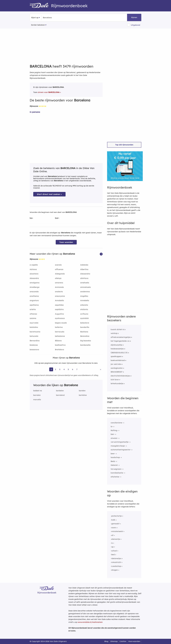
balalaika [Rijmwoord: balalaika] (34, 327)
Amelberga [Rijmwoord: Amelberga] (35, 287)
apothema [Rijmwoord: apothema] (34, 305)
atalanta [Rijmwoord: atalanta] (84, 309)
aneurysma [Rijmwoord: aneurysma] (60, 296)
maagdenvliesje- (118, 446)
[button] (101, 254)
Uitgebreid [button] (135, 25)
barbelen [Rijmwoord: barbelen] (60, 391)
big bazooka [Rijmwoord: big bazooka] (86, 341)
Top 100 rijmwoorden (124, 145)
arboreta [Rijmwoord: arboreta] (84, 305)
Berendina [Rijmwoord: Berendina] (85, 336)
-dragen (114, 570)
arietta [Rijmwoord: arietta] (33, 309)
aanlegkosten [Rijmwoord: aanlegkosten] (117, 368)
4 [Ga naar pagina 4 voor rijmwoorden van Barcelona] (64, 369)
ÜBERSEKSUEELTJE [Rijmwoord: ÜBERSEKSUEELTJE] (119, 353)
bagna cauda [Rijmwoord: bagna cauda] (61, 323)
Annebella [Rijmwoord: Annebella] (85, 300)
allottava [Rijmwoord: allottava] (84, 278)
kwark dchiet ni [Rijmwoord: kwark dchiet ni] (117, 329)
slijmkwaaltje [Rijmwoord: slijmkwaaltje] (116, 345)
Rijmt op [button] (35, 18)
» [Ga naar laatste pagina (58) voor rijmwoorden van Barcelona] (101, 369)
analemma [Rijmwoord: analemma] (85, 292)
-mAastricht (116, 562)
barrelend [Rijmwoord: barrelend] (60, 395)
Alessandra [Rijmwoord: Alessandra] (85, 274)
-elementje (115, 539)
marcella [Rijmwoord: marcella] (37, 400)
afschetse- (115, 477)
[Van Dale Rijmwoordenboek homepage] (40, 6)
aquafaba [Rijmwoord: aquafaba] (59, 305)
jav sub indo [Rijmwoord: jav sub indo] (116, 364)
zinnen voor (49, 92)
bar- (57, 218)
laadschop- (116, 457)
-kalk (113, 520)
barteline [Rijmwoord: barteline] (83, 395)
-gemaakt (115, 524)
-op (112, 547)
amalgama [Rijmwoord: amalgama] (35, 283)
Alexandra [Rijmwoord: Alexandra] (34, 278)
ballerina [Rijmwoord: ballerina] (59, 327)
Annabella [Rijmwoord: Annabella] (59, 300)
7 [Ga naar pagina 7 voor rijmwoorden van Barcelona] (77, 369)
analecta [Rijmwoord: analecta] (59, 292)
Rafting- (114, 430)
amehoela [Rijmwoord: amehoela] (85, 283)
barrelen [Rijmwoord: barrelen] (37, 395)
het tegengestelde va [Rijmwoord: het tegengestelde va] (120, 341)
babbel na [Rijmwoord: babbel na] (38, 391)
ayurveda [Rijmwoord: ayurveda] (34, 323)
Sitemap (114, 641)
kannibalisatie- (117, 473)
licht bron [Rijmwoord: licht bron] (115, 380)
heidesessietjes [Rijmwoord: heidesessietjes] (117, 349)
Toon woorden (66, 242)
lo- (112, 426)
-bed (113, 555)
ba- (31, 218)
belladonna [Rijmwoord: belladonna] (60, 336)
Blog (106, 641)
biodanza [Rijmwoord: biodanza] (34, 345)
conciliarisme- (117, 423)
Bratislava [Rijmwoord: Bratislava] (59, 349)
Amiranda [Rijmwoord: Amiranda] (59, 287)
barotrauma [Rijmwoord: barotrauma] (35, 332)
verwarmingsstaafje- (120, 442)
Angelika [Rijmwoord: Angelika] (84, 296)
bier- (113, 434)
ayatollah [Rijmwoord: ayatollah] (84, 318)
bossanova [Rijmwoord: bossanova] (34, 349)
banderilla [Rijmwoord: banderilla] (85, 327)
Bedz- (113, 461)
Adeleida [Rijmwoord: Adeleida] (84, 265)
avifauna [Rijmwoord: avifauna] (84, 314)
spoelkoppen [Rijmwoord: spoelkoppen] (116, 356)
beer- (113, 454)
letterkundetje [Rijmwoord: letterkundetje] (117, 383)
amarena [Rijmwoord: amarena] (59, 283)
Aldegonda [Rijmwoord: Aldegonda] (60, 274)
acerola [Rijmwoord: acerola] (58, 265)
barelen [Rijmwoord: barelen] (82, 391)
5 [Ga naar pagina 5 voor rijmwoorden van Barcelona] (68, 369)
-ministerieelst (117, 531)
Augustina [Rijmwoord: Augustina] (59, 314)
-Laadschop (116, 566)
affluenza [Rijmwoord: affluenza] (59, 269)
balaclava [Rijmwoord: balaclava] (85, 323)
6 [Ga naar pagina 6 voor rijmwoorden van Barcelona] (73, 369)
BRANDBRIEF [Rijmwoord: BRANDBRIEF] (117, 372)
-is (112, 543)
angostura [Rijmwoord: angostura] (34, 300)
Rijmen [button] (134, 17)
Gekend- (114, 465)
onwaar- (114, 438)
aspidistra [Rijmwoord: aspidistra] (59, 309)
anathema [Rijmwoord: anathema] (34, 296)
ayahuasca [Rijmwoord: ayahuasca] (60, 318)
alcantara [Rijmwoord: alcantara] (34, 274)
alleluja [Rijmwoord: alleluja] (58, 278)
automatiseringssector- (121, 450)
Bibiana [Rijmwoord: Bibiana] (58, 341)
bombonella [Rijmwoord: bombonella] (85, 345)
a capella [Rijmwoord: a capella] (34, 265)
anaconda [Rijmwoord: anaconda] (34, 292)
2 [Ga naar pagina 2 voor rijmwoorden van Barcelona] (55, 369)
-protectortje (116, 516)
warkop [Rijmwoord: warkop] (114, 333)
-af (112, 535)
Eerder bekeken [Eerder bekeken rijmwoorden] (38, 25)
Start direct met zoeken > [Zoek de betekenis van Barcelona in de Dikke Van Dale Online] (49, 194)
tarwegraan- (116, 469)
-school (114, 551)
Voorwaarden (134, 641)
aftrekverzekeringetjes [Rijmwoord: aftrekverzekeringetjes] (121, 337)
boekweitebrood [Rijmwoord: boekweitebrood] (118, 360)
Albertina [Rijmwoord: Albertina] (84, 269)
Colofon (123, 641)
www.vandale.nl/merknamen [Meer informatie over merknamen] (90, 622)
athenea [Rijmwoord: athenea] (33, 314)
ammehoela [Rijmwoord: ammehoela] (85, 287)
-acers (113, 528)
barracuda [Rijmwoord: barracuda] (60, 332)
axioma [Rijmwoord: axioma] (33, 318)
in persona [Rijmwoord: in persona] (35, 112)
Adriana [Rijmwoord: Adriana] (33, 269)
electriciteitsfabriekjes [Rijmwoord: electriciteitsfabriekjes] (120, 376)
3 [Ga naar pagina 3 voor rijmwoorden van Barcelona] (60, 369)
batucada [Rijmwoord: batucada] (34, 336)
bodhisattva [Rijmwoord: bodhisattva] (60, 345)
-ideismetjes (116, 558)
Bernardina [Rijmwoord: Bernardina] (35, 341)
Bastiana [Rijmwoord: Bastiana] (84, 332)
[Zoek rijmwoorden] (54, 18)
